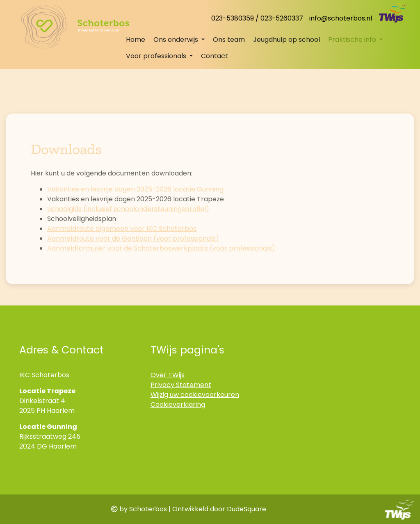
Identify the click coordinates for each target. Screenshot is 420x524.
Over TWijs (168, 375)
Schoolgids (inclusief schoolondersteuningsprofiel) (128, 227)
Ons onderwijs (177, 40)
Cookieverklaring (178, 404)
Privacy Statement (181, 385)
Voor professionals (157, 56)
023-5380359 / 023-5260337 (257, 18)
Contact (215, 56)
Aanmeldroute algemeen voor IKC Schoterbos (122, 247)
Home (136, 40)
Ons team (229, 40)
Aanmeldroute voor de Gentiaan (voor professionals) (133, 257)
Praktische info (353, 40)
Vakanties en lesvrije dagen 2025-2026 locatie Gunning (135, 208)
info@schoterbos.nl (341, 18)
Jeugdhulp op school (286, 40)
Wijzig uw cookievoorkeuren (195, 395)
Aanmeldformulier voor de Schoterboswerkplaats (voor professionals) (161, 267)
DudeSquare (247, 509)
